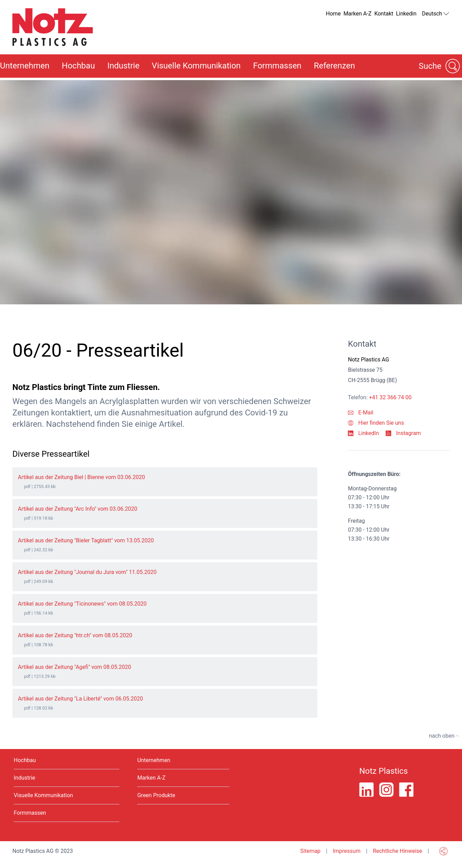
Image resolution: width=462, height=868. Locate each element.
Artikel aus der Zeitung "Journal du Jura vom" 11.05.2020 (87, 572)
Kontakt (384, 14)
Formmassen (277, 66)
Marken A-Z (357, 14)
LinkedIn (363, 433)
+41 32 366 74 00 (390, 397)
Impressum (347, 851)
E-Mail (361, 413)
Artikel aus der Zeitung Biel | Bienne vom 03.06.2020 (81, 477)
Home (333, 14)
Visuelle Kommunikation (196, 66)
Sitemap (310, 851)
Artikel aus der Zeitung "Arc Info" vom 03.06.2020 (78, 509)
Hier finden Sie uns (376, 423)
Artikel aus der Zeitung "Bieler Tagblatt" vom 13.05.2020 (86, 540)
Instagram (403, 433)
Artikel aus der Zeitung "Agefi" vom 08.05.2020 (74, 667)
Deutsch (436, 14)
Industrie (123, 66)
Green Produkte (156, 795)
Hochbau (78, 66)
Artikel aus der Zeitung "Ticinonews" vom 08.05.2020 (82, 604)
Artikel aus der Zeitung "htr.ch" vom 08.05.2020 (75, 635)
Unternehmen (154, 760)
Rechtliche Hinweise (398, 851)
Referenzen (334, 66)
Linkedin (406, 14)
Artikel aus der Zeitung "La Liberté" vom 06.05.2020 (80, 699)
